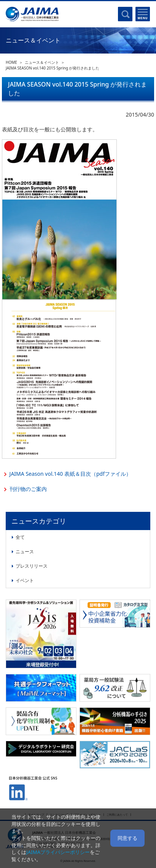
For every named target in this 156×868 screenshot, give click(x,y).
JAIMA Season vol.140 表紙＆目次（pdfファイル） (70, 474)
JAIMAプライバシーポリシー (58, 852)
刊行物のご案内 (28, 489)
